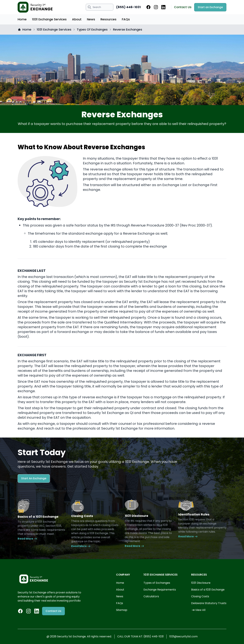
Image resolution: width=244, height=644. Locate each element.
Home (22, 19)
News (91, 19)
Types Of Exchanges (92, 29)
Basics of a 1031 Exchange (208, 590)
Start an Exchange (210, 7)
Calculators (151, 596)
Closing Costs (200, 596)
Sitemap (122, 610)
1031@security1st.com (183, 636)
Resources (108, 19)
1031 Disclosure (201, 583)
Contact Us (183, 7)
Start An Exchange (34, 478)
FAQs (126, 19)
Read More (27, 539)
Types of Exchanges (157, 583)
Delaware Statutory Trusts (209, 603)
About (77, 19)
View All (198, 610)
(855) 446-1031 (128, 7)
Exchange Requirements (160, 590)
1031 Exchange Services (49, 19)
